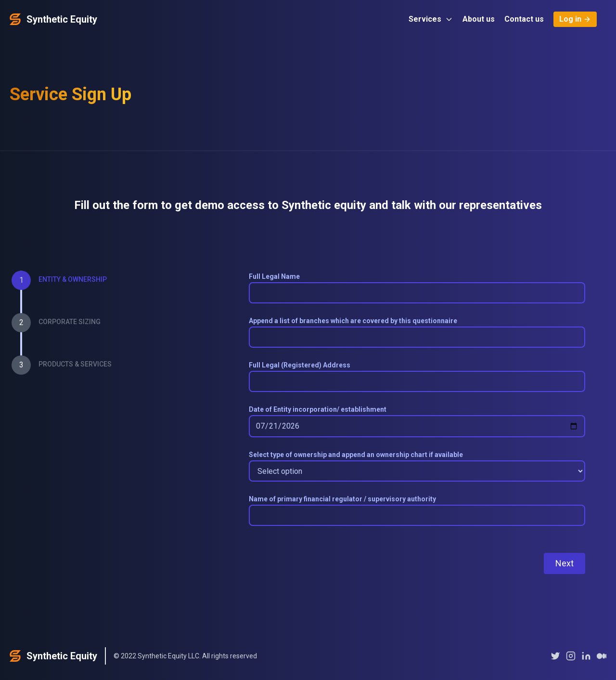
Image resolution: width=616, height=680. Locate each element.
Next (565, 563)
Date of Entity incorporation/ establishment (318, 409)
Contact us (524, 19)
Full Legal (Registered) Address (300, 365)
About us (479, 19)
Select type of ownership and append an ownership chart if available (356, 455)
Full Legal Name (274, 276)
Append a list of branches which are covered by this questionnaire (353, 321)
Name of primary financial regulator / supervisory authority (342, 499)
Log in (575, 19)
